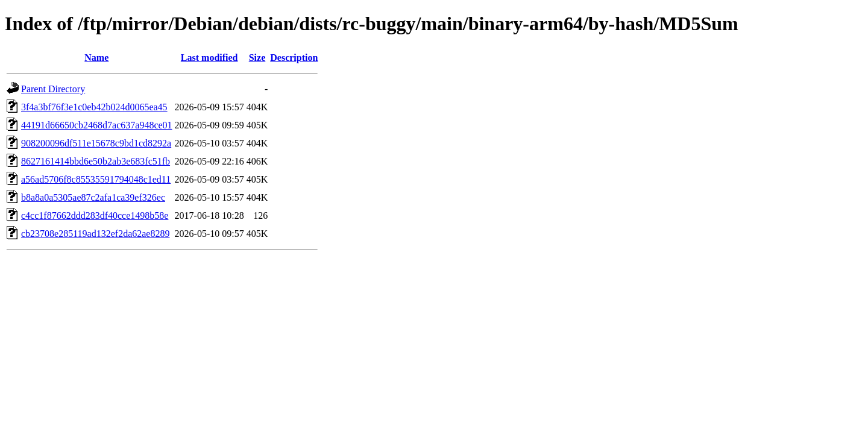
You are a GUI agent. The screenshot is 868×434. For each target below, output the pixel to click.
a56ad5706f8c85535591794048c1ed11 (96, 179)
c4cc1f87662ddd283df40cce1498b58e (95, 215)
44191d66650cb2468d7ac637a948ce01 (97, 125)
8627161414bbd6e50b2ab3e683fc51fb (96, 161)
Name (96, 58)
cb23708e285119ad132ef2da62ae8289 (95, 234)
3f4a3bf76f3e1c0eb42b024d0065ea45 (94, 107)
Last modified (209, 58)
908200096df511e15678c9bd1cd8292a (96, 143)
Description (294, 58)
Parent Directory (53, 89)
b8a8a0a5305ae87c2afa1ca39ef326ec (93, 197)
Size (257, 58)
